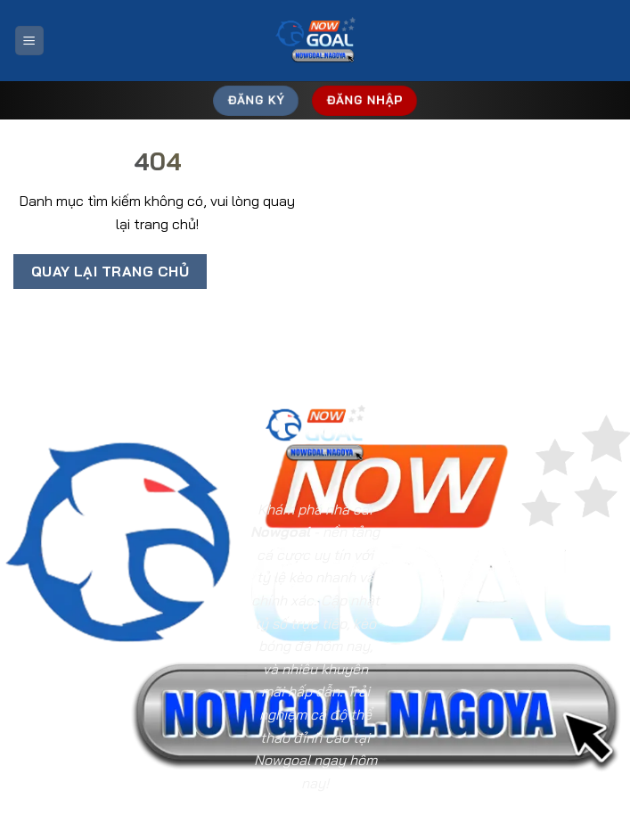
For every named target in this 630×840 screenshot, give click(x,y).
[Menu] (29, 41)
